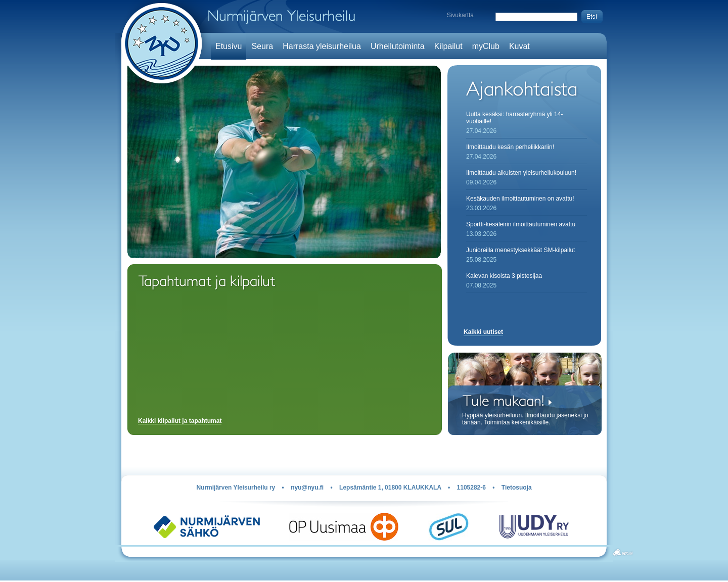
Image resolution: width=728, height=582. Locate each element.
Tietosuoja (517, 488)
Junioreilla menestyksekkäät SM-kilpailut (520, 250)
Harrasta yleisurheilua (322, 46)
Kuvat (519, 46)
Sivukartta (460, 15)
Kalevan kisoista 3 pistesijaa (504, 276)
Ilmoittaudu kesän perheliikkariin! (510, 147)
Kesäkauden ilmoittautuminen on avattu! (520, 199)
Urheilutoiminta (398, 46)
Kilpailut (448, 46)
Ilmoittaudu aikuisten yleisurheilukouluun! (521, 173)
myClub (486, 46)
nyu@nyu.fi (307, 488)
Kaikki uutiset (483, 332)
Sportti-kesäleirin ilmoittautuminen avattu (521, 224)
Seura (262, 46)
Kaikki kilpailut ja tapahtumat (180, 421)
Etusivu (229, 46)
